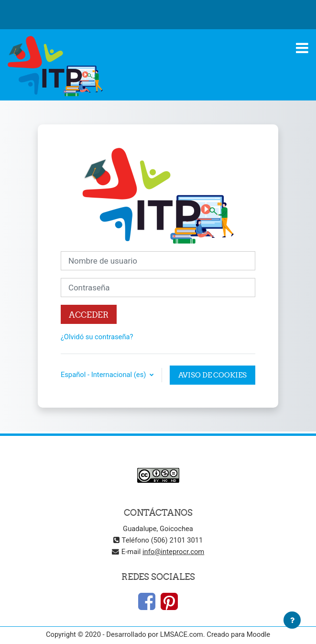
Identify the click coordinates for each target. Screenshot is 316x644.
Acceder (89, 315)
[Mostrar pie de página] (292, 620)
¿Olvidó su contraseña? (97, 337)
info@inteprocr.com (173, 552)
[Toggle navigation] (302, 48)
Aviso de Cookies (212, 375)
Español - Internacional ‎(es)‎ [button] (104, 375)
